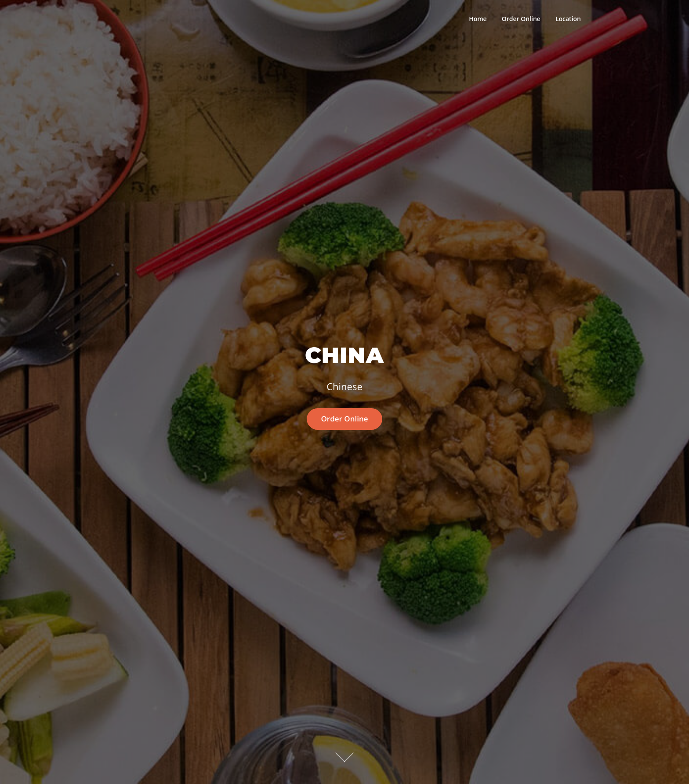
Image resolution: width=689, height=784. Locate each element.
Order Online (521, 19)
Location (568, 19)
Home (478, 19)
